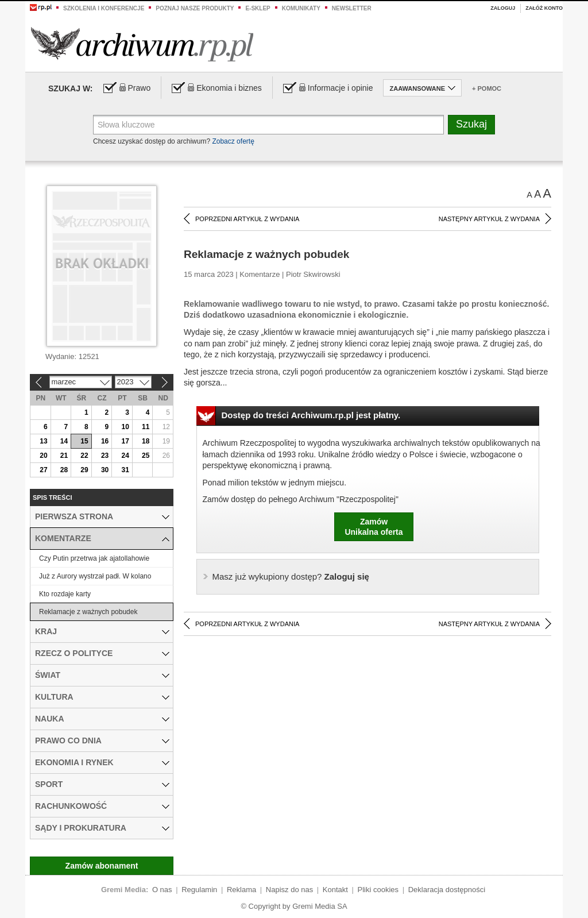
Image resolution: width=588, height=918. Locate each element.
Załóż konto (544, 8)
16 (105, 441)
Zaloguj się (291, 576)
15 (84, 441)
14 (64, 441)
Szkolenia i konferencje (104, 8)
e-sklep (258, 8)
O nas (162, 890)
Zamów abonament (102, 866)
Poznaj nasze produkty (195, 8)
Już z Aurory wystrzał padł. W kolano (95, 576)
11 (146, 427)
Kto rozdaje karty (65, 594)
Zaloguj (503, 8)
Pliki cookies (378, 890)
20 (43, 456)
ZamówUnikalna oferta (374, 527)
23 (105, 456)
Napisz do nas (289, 890)
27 (43, 470)
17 (125, 441)
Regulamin (199, 890)
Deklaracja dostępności (447, 890)
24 (125, 456)
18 (146, 441)
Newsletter (352, 8)
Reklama (241, 890)
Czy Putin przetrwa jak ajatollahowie (94, 558)
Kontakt (335, 890)
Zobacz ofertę (233, 141)
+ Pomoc (487, 88)
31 (125, 470)
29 (84, 470)
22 (84, 456)
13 (43, 441)
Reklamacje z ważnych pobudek (88, 612)
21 (64, 456)
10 (125, 427)
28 (64, 470)
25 (146, 456)
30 (105, 470)
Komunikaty (301, 8)
